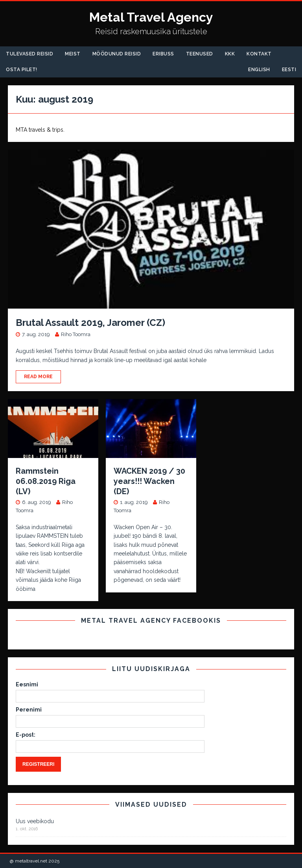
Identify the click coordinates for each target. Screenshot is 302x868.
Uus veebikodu (35, 821)
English (259, 70)
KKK (230, 54)
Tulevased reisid (29, 54)
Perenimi (29, 710)
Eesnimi (27, 684)
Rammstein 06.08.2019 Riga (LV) (46, 481)
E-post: (26, 735)
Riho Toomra (76, 334)
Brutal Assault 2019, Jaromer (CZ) (90, 323)
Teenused (200, 54)
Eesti (289, 70)
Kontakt (259, 54)
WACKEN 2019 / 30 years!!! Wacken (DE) (149, 481)
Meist (73, 54)
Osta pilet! (22, 70)
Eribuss (163, 54)
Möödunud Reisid (117, 54)
